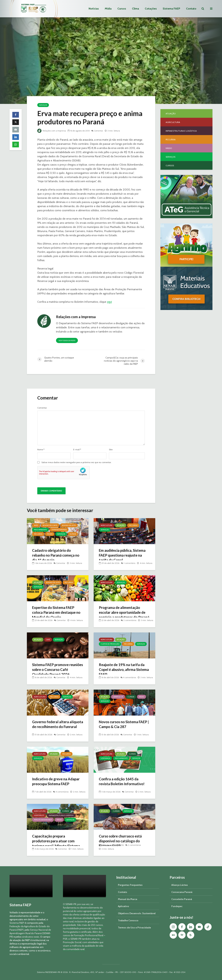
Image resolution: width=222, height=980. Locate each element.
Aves (36, 525)
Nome (41, 450)
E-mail (77, 450)
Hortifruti (39, 815)
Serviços (43, 105)
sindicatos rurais (31, 937)
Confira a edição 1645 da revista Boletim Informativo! (123, 782)
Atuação (121, 525)
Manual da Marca (128, 899)
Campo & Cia (118, 697)
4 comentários (130, 674)
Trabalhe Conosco (128, 920)
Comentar (100, 131)
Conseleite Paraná (182, 899)
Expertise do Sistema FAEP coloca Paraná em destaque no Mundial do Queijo (56, 613)
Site (111, 450)
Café (48, 640)
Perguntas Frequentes (130, 885)
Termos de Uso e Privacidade (134, 928)
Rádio (142, 697)
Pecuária (38, 534)
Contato (191, 9)
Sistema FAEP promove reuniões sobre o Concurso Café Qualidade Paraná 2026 (57, 670)
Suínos (73, 534)
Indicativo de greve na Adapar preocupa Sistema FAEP (54, 784)
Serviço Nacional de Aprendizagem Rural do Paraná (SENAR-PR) (30, 933)
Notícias (94, 9)
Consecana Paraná (182, 892)
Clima (135, 9)
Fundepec (177, 906)
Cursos (122, 9)
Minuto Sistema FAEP (43, 820)
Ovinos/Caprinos (59, 530)
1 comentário (130, 563)
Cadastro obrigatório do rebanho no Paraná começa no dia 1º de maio (55, 556)
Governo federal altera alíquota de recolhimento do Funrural (56, 727)
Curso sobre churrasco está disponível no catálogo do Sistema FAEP (122, 842)
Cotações (151, 9)
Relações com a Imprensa (52, 131)
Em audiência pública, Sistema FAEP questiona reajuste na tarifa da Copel (124, 556)
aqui (109, 302)
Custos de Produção (110, 644)
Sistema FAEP (171, 9)
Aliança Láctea (180, 885)
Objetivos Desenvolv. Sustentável (137, 913)
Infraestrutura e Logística (61, 815)
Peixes (50, 534)
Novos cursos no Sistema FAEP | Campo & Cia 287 (120, 725)
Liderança (105, 758)
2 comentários (130, 616)
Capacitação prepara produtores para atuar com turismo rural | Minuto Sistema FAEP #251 (58, 844)
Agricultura (106, 525)
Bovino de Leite (69, 525)
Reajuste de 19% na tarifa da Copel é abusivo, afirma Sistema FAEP (124, 670)
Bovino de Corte (50, 525)
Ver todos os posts (67, 341)
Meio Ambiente (40, 530)
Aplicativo (123, 906)
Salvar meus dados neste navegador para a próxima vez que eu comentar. (76, 462)
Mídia (108, 9)
